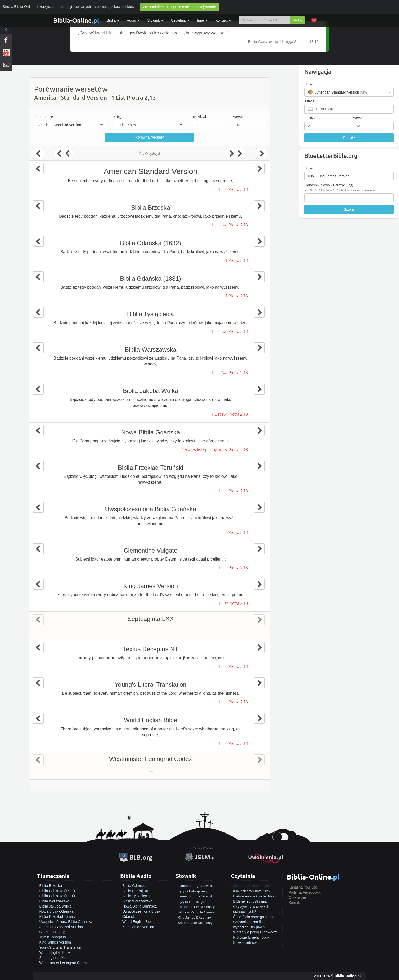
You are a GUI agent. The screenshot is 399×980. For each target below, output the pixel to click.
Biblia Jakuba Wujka (55, 906)
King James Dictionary (194, 917)
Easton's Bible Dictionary (196, 907)
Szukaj (297, 20)
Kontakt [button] (223, 20)
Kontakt (295, 903)
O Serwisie (297, 897)
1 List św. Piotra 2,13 (230, 225)
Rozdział (199, 117)
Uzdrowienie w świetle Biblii (253, 896)
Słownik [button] (155, 20)
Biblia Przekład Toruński (58, 917)
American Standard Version (61, 927)
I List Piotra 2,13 (234, 532)
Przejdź (349, 138)
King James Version (55, 942)
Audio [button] (133, 20)
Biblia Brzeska (50, 886)
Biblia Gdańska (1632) (57, 891)
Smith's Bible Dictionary (195, 923)
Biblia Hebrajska (135, 891)
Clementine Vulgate (55, 932)
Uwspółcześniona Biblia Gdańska (66, 922)
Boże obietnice (245, 942)
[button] (70, 125)
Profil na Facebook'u (305, 892)
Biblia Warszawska (54, 901)
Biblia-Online (76, 20)
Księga (118, 117)
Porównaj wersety (150, 137)
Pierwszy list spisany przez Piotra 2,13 (214, 450)
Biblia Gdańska (134, 886)
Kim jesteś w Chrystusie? (252, 891)
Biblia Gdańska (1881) (57, 896)
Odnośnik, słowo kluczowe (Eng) (329, 185)
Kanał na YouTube (303, 887)
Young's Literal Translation (60, 947)
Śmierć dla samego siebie (254, 917)
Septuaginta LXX (53, 958)
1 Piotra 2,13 (237, 260)
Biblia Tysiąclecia (136, 896)
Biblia (113, 20)
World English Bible (55, 952)
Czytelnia (180, 20)
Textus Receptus (52, 937)
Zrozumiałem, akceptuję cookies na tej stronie (179, 7)
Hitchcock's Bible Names (196, 912)
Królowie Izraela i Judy (251, 937)
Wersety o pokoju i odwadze (256, 932)
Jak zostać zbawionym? (252, 886)
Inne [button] (202, 20)
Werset (238, 117)
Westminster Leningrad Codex (63, 963)
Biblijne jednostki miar (250, 901)
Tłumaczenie (43, 117)
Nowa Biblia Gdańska (56, 911)
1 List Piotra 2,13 (233, 189)
